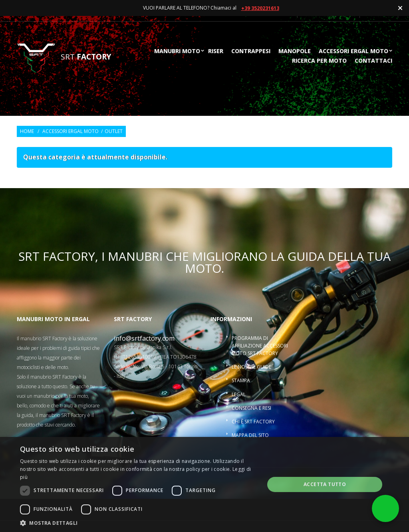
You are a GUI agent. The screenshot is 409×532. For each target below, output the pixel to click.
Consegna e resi (251, 408)
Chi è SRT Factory (253, 422)
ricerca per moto (319, 61)
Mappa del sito (250, 435)
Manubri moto (177, 52)
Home (27, 131)
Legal (239, 394)
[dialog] (204, 484)
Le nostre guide (251, 367)
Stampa (241, 380)
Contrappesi (251, 52)
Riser (216, 52)
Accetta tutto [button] (325, 484)
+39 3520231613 (260, 8)
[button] (139, 522)
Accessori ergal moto (353, 52)
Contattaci (373, 61)
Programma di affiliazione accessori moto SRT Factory (260, 346)
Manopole (295, 52)
